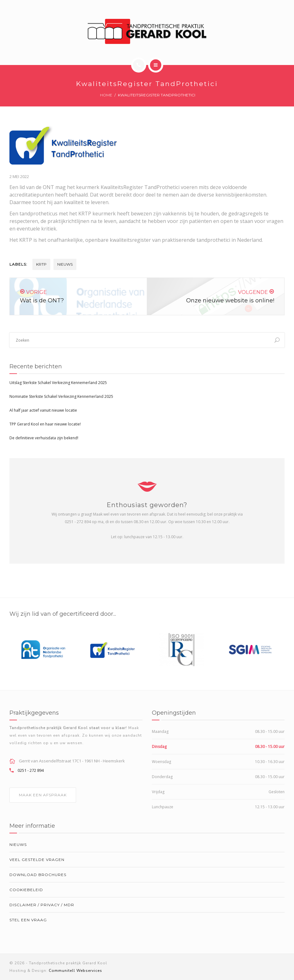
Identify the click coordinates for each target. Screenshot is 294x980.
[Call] (139, 65)
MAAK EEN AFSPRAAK (43, 795)
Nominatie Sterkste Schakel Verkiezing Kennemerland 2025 (61, 396)
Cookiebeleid (26, 890)
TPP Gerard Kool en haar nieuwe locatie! (45, 424)
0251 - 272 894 (31, 770)
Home (106, 95)
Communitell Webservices (75, 971)
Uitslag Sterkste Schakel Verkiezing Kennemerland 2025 (58, 383)
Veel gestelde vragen (37, 860)
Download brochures (38, 875)
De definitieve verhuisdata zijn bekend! (44, 438)
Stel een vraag (28, 920)
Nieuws (65, 264)
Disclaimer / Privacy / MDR (42, 905)
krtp (41, 264)
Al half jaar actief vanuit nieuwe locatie (43, 410)
